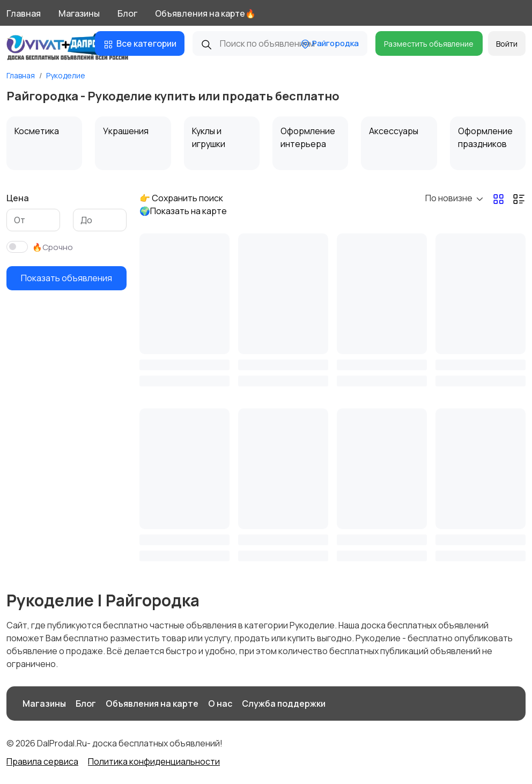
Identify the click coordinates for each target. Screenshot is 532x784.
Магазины (79, 13)
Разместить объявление (429, 44)
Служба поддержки (284, 704)
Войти (507, 44)
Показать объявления (66, 278)
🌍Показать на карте (183, 211)
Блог (127, 13)
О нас (220, 704)
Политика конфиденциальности (154, 761)
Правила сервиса (42, 761)
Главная (24, 13)
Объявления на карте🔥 (205, 13)
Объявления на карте (152, 704)
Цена (18, 198)
